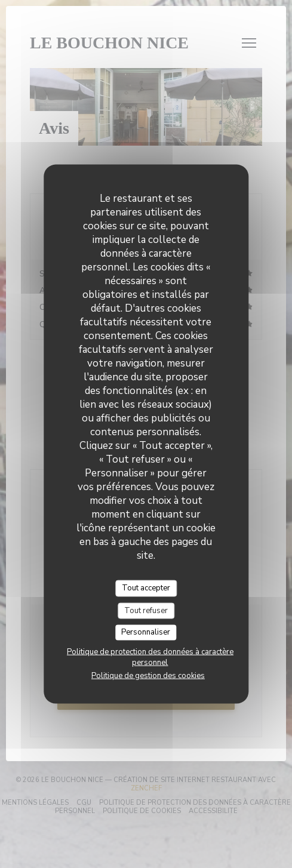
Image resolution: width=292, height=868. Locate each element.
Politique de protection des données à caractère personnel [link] (150, 657)
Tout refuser (146, 610)
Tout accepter (146, 588)
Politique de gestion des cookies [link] (148, 675)
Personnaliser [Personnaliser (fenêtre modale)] (146, 632)
